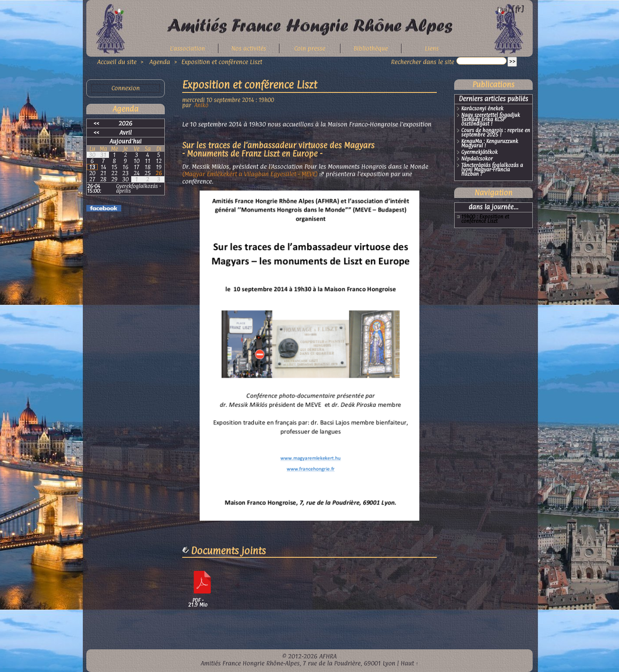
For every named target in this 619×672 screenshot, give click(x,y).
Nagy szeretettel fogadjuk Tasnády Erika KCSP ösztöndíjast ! (491, 120)
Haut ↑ (410, 663)
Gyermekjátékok (480, 153)
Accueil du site (117, 62)
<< (97, 123)
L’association (188, 48)
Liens (432, 48)
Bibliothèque (371, 48)
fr (518, 9)
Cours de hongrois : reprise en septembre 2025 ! (496, 133)
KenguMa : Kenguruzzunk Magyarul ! (490, 144)
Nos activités (249, 48)
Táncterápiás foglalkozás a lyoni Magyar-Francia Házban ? (492, 170)
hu (503, 9)
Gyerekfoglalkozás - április (138, 189)
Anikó (201, 105)
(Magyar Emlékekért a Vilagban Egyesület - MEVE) (250, 174)
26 (159, 173)
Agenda (161, 62)
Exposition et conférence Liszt (222, 62)
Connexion (125, 88)
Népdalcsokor (477, 159)
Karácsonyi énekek (482, 109)
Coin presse (310, 48)
